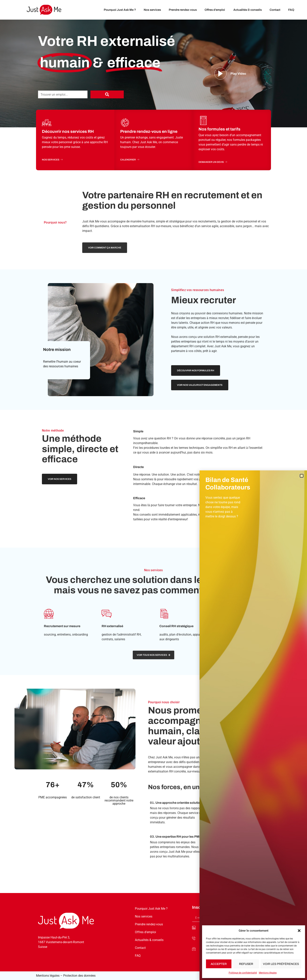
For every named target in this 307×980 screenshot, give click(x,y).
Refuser (246, 964)
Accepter (219, 964)
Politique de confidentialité (243, 973)
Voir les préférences (281, 964)
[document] (153, 490)
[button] (299, 931)
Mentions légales (268, 973)
